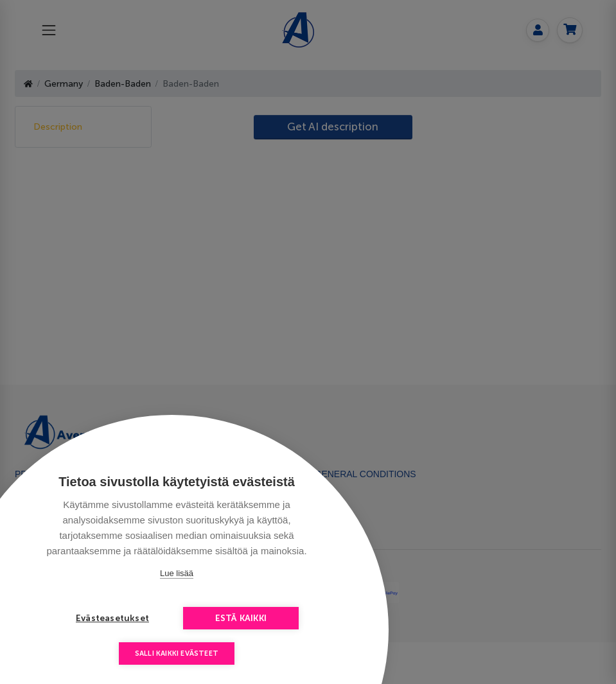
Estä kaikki (241, 618)
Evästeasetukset (112, 618)
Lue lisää (177, 573)
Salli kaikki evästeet (177, 653)
